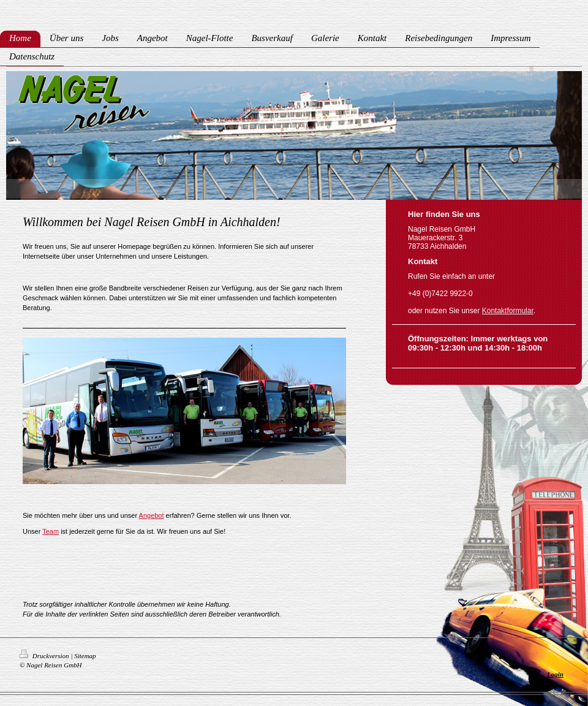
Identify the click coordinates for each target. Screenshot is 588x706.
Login (555, 674)
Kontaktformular (508, 311)
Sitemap (85, 656)
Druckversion (45, 656)
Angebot (152, 515)
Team (51, 531)
